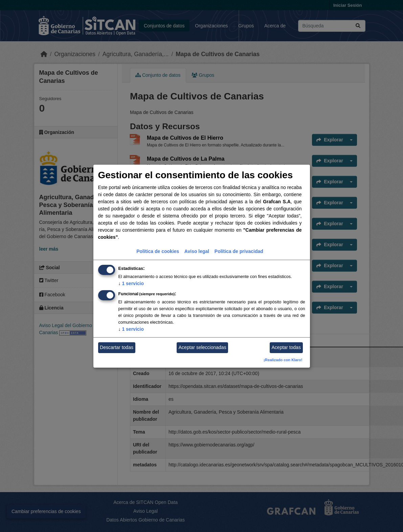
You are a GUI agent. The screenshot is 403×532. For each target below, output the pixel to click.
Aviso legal (197, 251)
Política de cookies (158, 251)
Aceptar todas (286, 347)
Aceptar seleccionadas (203, 347)
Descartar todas (117, 347)
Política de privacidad (239, 251)
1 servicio (131, 283)
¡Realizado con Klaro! (283, 360)
